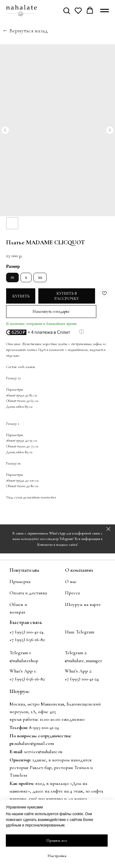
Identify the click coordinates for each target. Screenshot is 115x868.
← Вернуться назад (25, 31)
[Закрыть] (108, 529)
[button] (67, 10)
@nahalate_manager (83, 661)
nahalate (22, 743)
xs (40, 277)
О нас (71, 582)
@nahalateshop (24, 661)
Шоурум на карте (83, 604)
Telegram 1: (21, 653)
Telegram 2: (76, 653)
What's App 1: (23, 671)
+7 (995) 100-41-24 (27, 632)
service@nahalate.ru (43, 752)
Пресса (72, 593)
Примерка (20, 582)
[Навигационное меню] (105, 11)
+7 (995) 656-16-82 (27, 679)
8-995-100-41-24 (44, 728)
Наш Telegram (80, 632)
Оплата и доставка (28, 593)
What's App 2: (78, 671)
